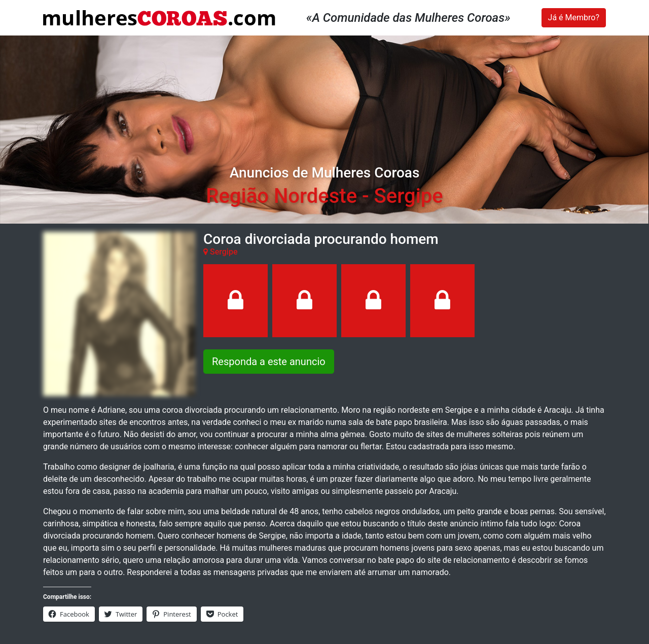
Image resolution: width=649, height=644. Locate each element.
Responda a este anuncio (269, 362)
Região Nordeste (281, 196)
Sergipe (409, 196)
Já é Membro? (574, 17)
